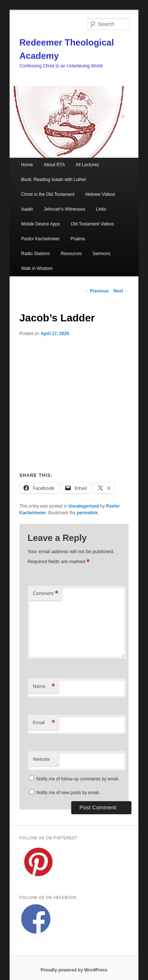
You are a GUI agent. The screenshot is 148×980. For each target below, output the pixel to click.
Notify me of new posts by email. (68, 793)
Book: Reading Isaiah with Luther (54, 180)
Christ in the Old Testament (48, 194)
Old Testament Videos (92, 224)
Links (101, 209)
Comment (46, 594)
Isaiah (27, 209)
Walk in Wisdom (37, 268)
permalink (87, 513)
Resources (71, 254)
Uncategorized (84, 506)
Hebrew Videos (100, 194)
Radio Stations (35, 254)
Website (42, 759)
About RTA (54, 165)
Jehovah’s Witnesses (64, 209)
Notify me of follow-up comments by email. (78, 779)
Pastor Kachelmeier (40, 239)
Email (44, 723)
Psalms (78, 239)
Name (44, 687)
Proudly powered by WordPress (74, 970)
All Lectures (87, 165)
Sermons (101, 254)
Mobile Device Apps (40, 224)
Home (27, 165)
